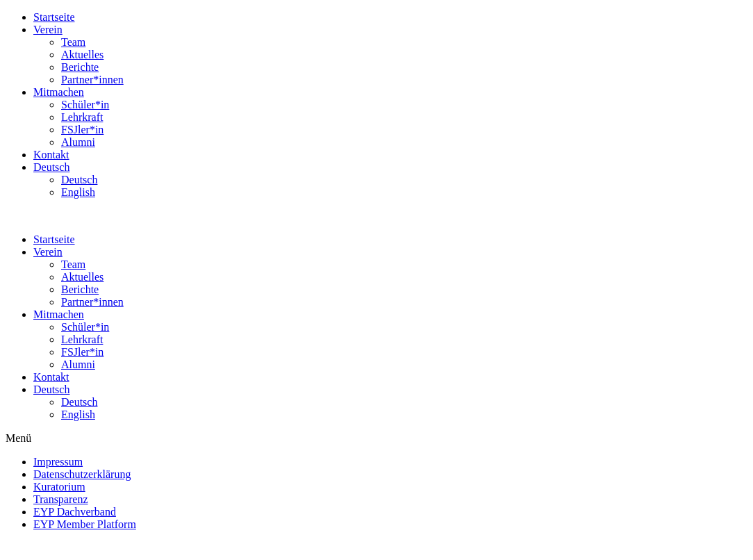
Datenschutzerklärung (82, 474)
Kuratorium (59, 487)
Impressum (58, 462)
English (78, 192)
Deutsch (51, 167)
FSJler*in (82, 130)
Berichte (80, 67)
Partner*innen (92, 80)
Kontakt (51, 155)
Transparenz (61, 499)
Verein (48, 30)
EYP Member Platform (85, 524)
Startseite (54, 17)
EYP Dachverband (75, 512)
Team (73, 42)
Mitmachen (59, 92)
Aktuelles (82, 55)
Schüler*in (85, 105)
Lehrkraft (82, 117)
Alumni (78, 142)
